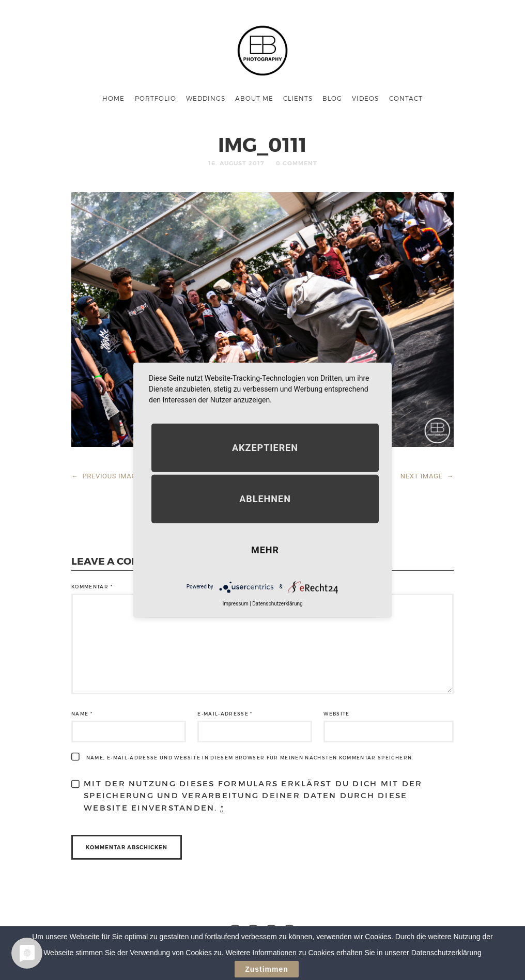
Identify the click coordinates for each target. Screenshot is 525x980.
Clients (298, 98)
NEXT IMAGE (427, 476)
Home (113, 98)
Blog (332, 98)
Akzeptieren (265, 447)
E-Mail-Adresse (225, 714)
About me (254, 98)
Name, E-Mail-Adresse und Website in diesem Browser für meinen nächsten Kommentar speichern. (250, 758)
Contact (406, 98)
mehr (265, 549)
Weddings (206, 98)
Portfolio (156, 98)
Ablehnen (265, 498)
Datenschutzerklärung (277, 603)
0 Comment (297, 163)
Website (336, 714)
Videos (365, 98)
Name (82, 714)
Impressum (235, 603)
